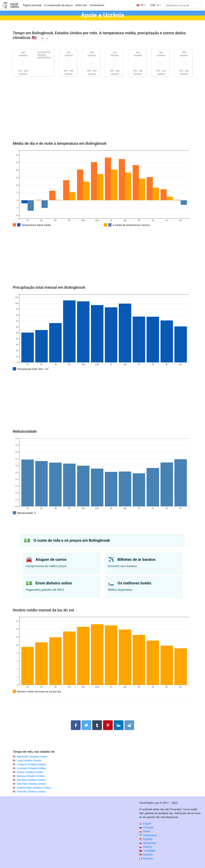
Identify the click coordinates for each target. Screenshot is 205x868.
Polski (145, 831)
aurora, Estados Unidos (30, 772)
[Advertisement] (103, 114)
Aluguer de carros (51, 560)
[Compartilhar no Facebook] (76, 725)
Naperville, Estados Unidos (32, 757)
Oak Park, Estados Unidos (31, 784)
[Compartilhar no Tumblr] (97, 725)
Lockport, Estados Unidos (31, 764)
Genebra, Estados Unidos (31, 780)
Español (146, 839)
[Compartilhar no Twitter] (86, 725)
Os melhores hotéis (134, 583)
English (145, 824)
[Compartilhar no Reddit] (129, 725)
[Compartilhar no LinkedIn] (119, 725)
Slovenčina (147, 843)
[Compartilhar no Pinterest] (108, 725)
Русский (146, 827)
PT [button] (140, 5)
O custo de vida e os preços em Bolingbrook (72, 540)
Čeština (146, 847)
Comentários (97, 5)
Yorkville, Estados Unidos (31, 792)
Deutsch (146, 855)
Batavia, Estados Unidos (30, 776)
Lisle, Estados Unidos (29, 761)
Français (146, 859)
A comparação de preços (58, 5)
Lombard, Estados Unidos (31, 768)
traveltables (15, 5)
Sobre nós (81, 5)
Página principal (32, 5)
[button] (156, 5)
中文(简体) (147, 851)
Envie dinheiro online (54, 583)
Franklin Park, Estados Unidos (34, 788)
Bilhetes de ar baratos (136, 560)
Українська (148, 835)
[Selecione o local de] (183, 5)
